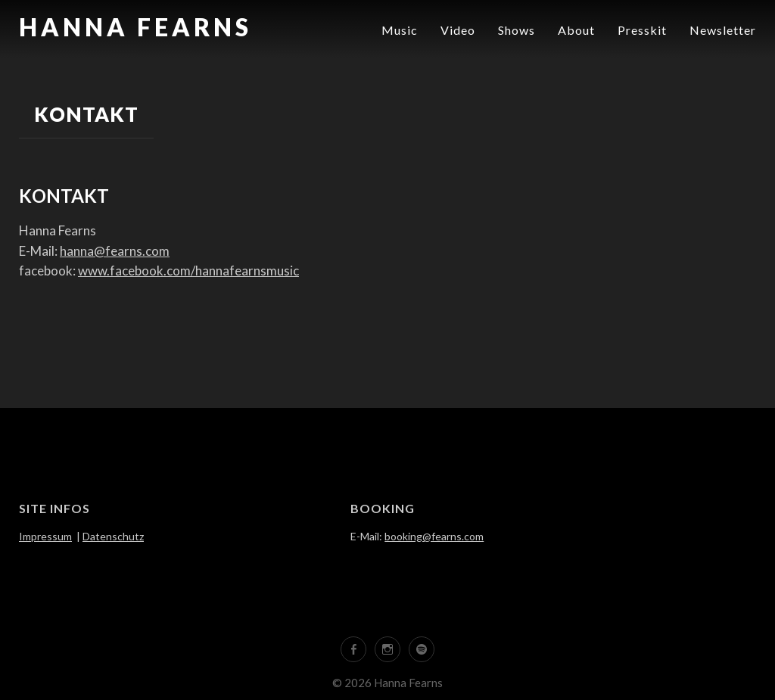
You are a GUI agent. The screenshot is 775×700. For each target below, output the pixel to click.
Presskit (642, 30)
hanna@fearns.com (115, 251)
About (576, 30)
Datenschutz (113, 536)
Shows (517, 30)
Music (400, 30)
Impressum (45, 536)
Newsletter (723, 30)
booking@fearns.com (434, 536)
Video (458, 30)
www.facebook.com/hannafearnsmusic (188, 271)
